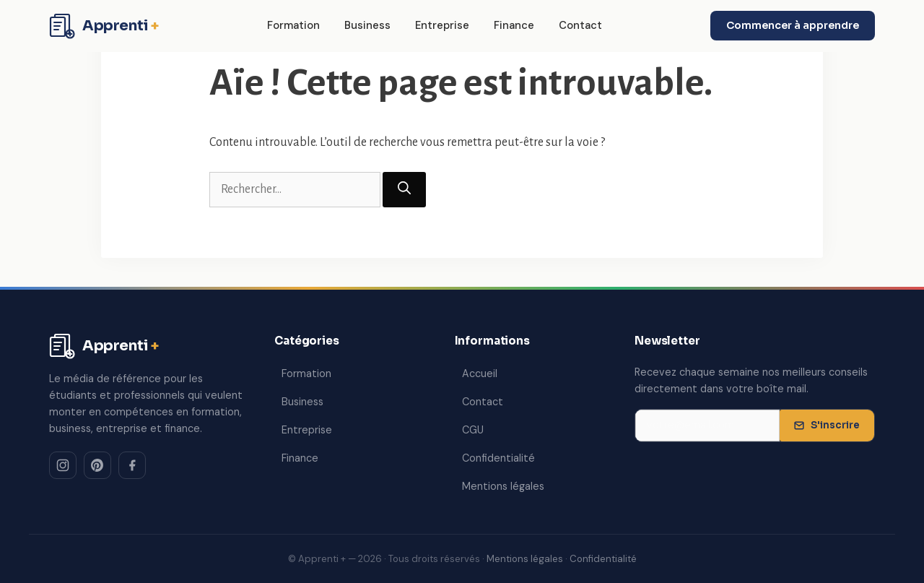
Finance (514, 25)
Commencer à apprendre (793, 25)
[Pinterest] (97, 465)
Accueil (480, 373)
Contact (580, 25)
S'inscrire (827, 425)
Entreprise (442, 25)
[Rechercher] (404, 190)
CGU (473, 430)
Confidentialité (498, 458)
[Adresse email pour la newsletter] (707, 426)
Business (367, 25)
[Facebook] (132, 465)
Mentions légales (503, 486)
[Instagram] (63, 465)
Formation (293, 25)
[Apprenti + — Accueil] (104, 26)
